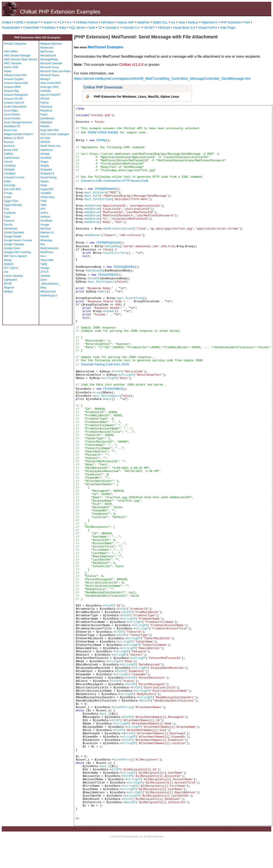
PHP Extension (231, 22)
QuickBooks (47, 118)
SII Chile (45, 138)
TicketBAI (46, 193)
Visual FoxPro (207, 28)
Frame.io (9, 221)
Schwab (45, 154)
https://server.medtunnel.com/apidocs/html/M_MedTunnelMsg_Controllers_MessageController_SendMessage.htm (162, 79)
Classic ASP (126, 22)
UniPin (44, 213)
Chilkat (6, 22)
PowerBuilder (11, 28)
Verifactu (45, 217)
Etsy (6, 209)
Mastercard (47, 48)
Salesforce (47, 150)
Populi (44, 115)
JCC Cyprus (11, 268)
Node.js (193, 22)
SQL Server (77, 28)
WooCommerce (49, 248)
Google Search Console (18, 240)
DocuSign (10, 185)
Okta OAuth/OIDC (51, 83)
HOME (19, 22)
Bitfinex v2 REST (14, 138)
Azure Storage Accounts (18, 122)
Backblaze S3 (12, 126)
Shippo (44, 162)
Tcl (100, 28)
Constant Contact (14, 177)
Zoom (44, 280)
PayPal (44, 103)
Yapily (44, 264)
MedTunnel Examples (105, 47)
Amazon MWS (12, 87)
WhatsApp (46, 240)
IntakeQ (9, 264)
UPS (43, 209)
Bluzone (9, 142)
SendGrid (46, 158)
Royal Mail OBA (50, 130)
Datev (7, 181)
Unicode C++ (132, 28)
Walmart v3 (47, 233)
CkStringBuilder (124, 267)
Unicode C (112, 28)
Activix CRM (11, 67)
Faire (7, 217)
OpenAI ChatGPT (51, 95)
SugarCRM (47, 189)
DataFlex (143, 22)
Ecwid (7, 197)
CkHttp (101, 140)
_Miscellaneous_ (50, 284)
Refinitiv (45, 126)
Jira (6, 272)
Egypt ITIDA (11, 201)
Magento (9, 288)
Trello (44, 201)
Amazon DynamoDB (16, 83)
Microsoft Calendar (51, 63)
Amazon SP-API (13, 99)
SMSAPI (45, 142)
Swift (92, 28)
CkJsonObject (107, 274)
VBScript (164, 28)
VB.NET (149, 28)
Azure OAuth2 (12, 118)
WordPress (47, 252)
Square (45, 181)
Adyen (8, 71)
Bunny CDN (11, 150)
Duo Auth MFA (12, 189)
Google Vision (12, 248)
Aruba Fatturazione (15, 107)
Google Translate (14, 244)
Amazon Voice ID (14, 103)
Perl (247, 22)
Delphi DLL (160, 22)
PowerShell (31, 28)
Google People (13, 236)
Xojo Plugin (228, 28)
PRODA (45, 99)
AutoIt (48, 22)
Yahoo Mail (47, 260)
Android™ (33, 22)
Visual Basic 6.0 (184, 28)
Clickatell (9, 170)
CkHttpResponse (108, 242)
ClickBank (10, 166)
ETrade (8, 193)
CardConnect (12, 158)
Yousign (45, 268)
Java (181, 22)
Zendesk (45, 276)
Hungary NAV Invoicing (17, 252)
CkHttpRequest (105, 189)
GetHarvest (11, 229)
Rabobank (46, 122)
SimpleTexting (48, 177)
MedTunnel (47, 52)
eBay (43, 288)
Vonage (45, 225)
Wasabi (45, 236)
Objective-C (209, 22)
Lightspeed (10, 280)
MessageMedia (49, 59)
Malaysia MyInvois (51, 44)
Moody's (45, 79)
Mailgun (9, 292)
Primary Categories (15, 44)
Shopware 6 (47, 174)
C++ (70, 22)
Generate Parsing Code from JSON (105, 364)
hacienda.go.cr (49, 295)
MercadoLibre (48, 56)
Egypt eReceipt (13, 205)
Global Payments (14, 233)
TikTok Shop (48, 197)
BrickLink (9, 146)
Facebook (10, 213)
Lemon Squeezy (13, 276)
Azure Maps (11, 111)
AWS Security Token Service (21, 59)
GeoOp (8, 225)
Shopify (45, 166)
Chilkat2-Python (87, 22)
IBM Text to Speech (15, 256)
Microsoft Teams (50, 75)
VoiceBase (47, 221)
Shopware (46, 170)
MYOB (8, 284)
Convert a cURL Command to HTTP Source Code (115, 181)
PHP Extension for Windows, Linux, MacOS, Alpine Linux (136, 97)
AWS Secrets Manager (17, 56)
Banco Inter (11, 130)
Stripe (44, 185)
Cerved (8, 162)
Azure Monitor (12, 115)
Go (173, 22)
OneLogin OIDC (50, 87)
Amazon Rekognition (16, 95)
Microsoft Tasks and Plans (55, 71)
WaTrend (46, 229)
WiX (43, 244)
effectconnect (48, 292)
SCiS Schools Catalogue (55, 134)
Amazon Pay (11, 91)
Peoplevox (46, 111)
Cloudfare (10, 174)
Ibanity (8, 260)
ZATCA (44, 272)
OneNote (46, 91)
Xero (43, 256)
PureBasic (49, 28)
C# (62, 22)
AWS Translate (13, 63)
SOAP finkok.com (51, 146)
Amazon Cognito (14, 79)
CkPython (108, 22)
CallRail (8, 154)
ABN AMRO (11, 52)
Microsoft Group (50, 67)
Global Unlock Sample (103, 132)
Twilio (44, 205)
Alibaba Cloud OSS (15, 75)
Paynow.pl (46, 107)
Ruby (63, 28)
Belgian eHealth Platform (18, 134)
